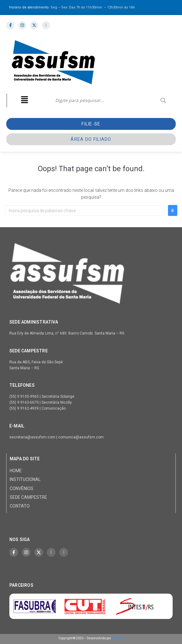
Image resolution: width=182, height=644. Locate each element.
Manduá (118, 638)
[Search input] (106, 100)
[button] (24, 100)
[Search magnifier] (163, 100)
